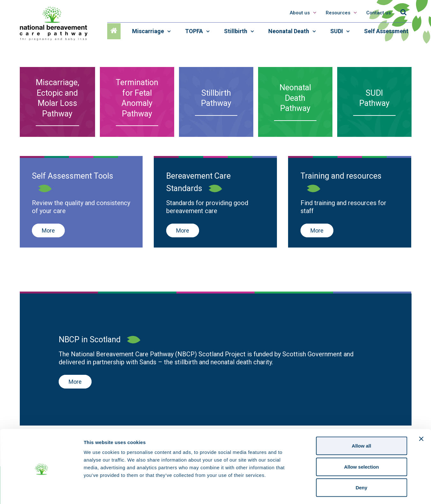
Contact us (379, 13)
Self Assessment (386, 31)
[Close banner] (421, 413)
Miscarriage (149, 31)
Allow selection (361, 441)
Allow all (362, 420)
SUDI (337, 31)
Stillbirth (236, 31)
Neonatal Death (289, 31)
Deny (362, 462)
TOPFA (195, 31)
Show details (335, 491)
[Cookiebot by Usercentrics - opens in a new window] (41, 492)
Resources (339, 13)
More (48, 230)
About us (300, 13)
